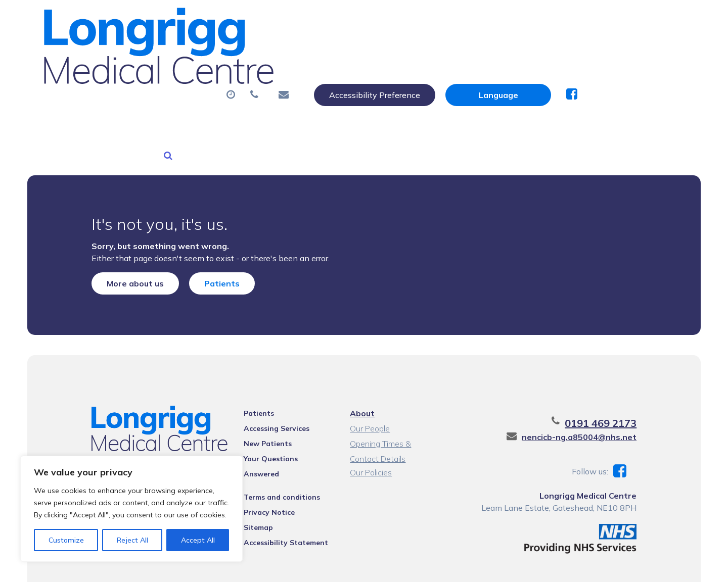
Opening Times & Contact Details (395, 392)
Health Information (211, 85)
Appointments (271, 50)
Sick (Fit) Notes (453, 50)
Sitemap (252, 462)
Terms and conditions (276, 431)
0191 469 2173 (614, 371)
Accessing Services (270, 376)
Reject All (132, 540)
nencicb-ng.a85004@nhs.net (593, 384)
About (185, 50)
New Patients (597, 50)
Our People (369, 376)
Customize (66, 540)
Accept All (198, 540)
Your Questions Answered (283, 406)
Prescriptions (365, 50)
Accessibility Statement (280, 477)
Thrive (657, 567)
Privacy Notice (263, 447)
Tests (527, 50)
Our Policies (370, 420)
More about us (122, 223)
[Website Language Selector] (605, 19)
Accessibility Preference (481, 19)
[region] (131, 509)
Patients (208, 223)
